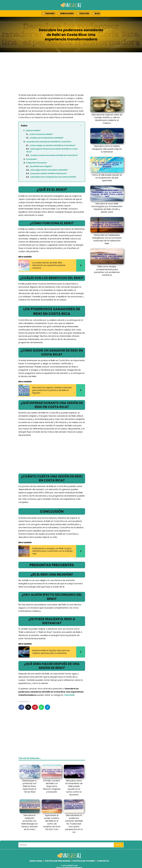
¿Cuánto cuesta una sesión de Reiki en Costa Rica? (54, 155)
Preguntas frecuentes (36, 163)
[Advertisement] (71, 74)
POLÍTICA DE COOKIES (84, 861)
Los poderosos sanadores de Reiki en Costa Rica (49, 142)
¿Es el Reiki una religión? (41, 166)
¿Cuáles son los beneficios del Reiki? (46, 138)
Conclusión (31, 159)
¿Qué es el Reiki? (33, 130)
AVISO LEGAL (36, 861)
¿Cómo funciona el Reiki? (41, 134)
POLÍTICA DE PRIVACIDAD (58, 861)
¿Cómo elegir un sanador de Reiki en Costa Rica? (52, 145)
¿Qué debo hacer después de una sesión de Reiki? (53, 177)
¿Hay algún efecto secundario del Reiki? (49, 170)
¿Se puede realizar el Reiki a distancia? (48, 173)
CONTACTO (103, 861)
